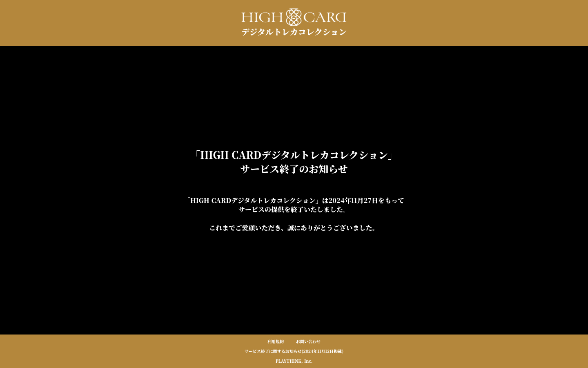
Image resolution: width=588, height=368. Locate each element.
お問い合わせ (308, 341)
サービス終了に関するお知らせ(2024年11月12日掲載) (294, 351)
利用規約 (276, 341)
